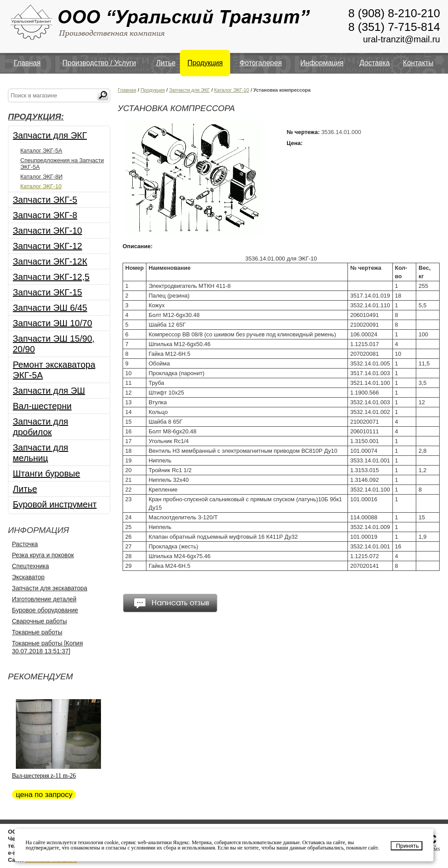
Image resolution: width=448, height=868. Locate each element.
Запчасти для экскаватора (50, 588)
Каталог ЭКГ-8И (41, 177)
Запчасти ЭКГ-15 (47, 292)
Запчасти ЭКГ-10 (47, 231)
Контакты (418, 63)
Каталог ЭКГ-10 (41, 186)
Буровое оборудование (45, 610)
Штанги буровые (47, 473)
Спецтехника (30, 566)
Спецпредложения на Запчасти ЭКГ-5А (62, 164)
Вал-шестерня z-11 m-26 (44, 776)
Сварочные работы (39, 621)
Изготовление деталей (44, 599)
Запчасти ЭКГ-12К (50, 261)
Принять (407, 846)
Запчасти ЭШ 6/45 (50, 308)
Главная (27, 63)
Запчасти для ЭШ (49, 391)
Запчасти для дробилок (41, 427)
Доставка (375, 63)
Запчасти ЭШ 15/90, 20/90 (54, 344)
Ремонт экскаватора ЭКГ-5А (54, 370)
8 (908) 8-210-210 (394, 13)
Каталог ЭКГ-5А (41, 151)
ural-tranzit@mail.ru (401, 39)
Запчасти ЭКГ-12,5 (51, 277)
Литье (166, 63)
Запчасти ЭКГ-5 (45, 200)
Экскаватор (28, 577)
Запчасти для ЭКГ (50, 135)
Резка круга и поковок (43, 555)
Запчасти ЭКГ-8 (45, 215)
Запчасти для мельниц (41, 453)
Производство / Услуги (99, 63)
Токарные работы (37, 632)
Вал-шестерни (42, 406)
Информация (322, 63)
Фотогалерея (261, 63)
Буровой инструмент (55, 504)
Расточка (25, 544)
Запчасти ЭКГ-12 (47, 246)
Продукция (205, 63)
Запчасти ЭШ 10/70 (52, 323)
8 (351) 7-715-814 (394, 27)
